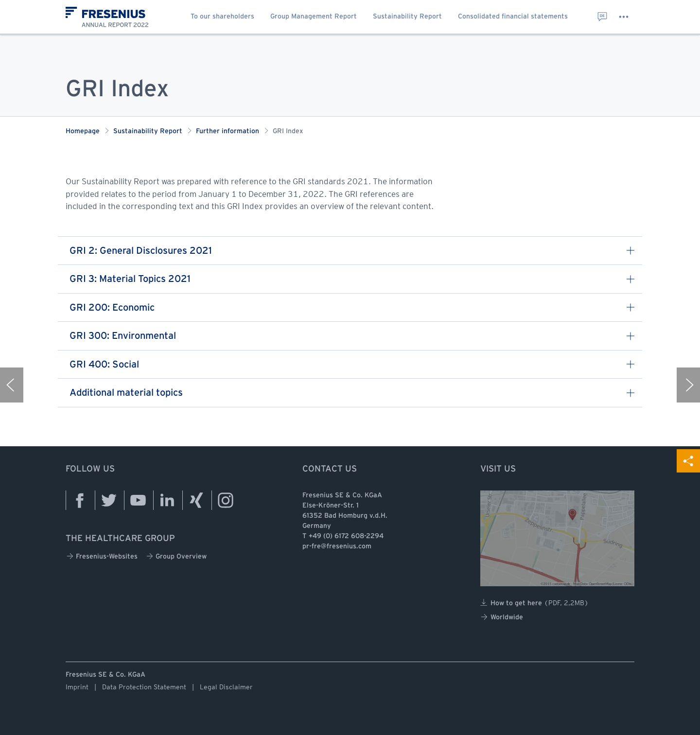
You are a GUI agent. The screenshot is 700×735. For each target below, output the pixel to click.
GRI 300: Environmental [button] (352, 336)
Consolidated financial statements (513, 17)
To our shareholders (222, 17)
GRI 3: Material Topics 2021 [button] (352, 279)
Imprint (77, 687)
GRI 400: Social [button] (352, 365)
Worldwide (502, 617)
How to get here (534, 603)
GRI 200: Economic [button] (352, 308)
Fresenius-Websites (102, 556)
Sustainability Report (407, 17)
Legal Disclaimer (226, 687)
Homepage (83, 131)
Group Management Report (314, 17)
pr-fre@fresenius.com (337, 547)
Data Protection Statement (144, 687)
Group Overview (176, 556)
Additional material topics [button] (352, 393)
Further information (227, 131)
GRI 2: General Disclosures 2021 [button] (352, 251)
